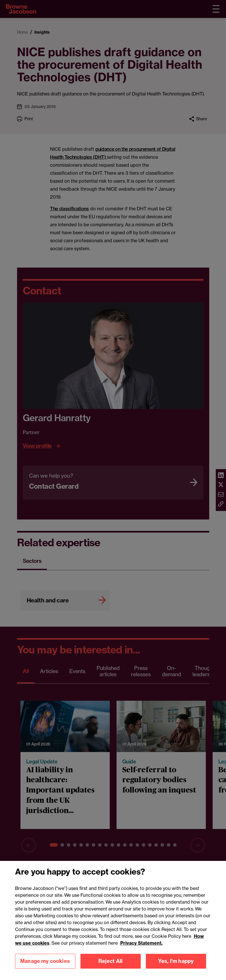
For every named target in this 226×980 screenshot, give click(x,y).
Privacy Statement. (141, 946)
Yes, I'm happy (176, 964)
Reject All (111, 964)
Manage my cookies (45, 964)
